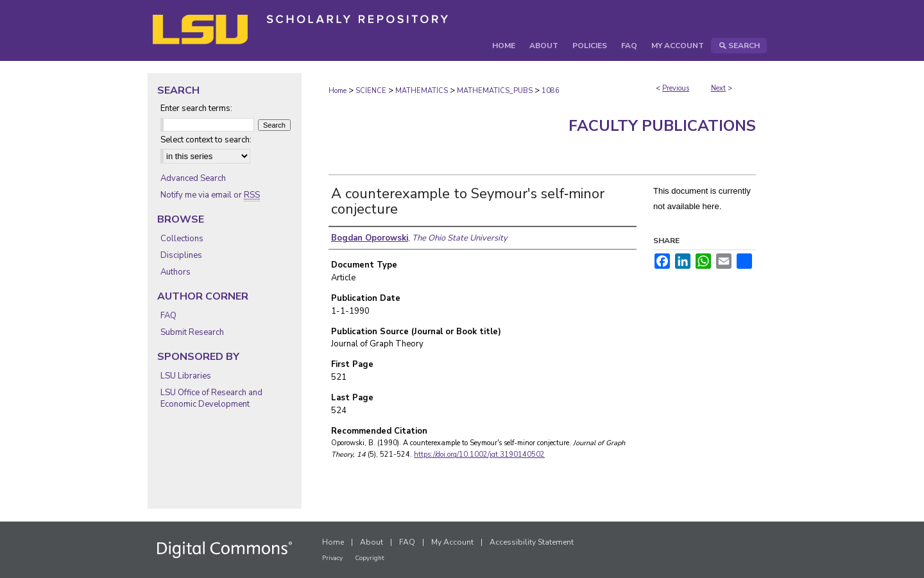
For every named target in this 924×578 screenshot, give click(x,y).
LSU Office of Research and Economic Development (211, 398)
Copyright (370, 558)
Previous (676, 88)
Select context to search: (206, 140)
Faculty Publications (662, 126)
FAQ (168, 316)
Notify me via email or (210, 195)
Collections (182, 239)
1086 (551, 91)
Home (338, 91)
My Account (452, 542)
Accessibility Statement (532, 542)
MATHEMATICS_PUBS (495, 91)
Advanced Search (193, 178)
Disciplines (181, 255)
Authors (175, 272)
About (372, 542)
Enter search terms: (196, 108)
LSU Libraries (186, 376)
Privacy (332, 558)
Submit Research (192, 332)
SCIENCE (371, 91)
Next (718, 88)
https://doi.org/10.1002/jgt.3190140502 (479, 455)
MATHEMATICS (422, 91)
